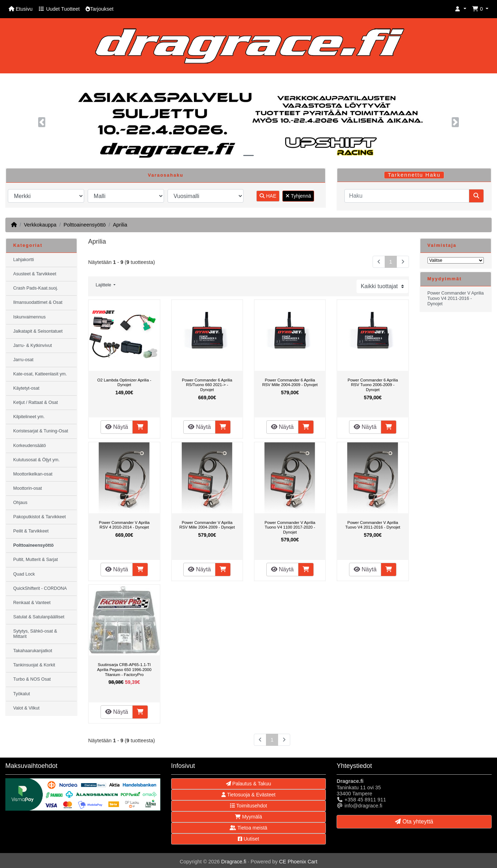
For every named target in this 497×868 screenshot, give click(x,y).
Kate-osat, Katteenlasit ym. (40, 374)
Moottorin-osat (28, 488)
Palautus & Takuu (249, 784)
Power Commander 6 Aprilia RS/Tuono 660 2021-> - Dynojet (207, 385)
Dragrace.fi (234, 862)
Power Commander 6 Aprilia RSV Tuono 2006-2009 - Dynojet (373, 385)
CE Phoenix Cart (298, 862)
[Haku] (407, 196)
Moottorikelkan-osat (33, 474)
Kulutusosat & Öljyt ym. (36, 460)
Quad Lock (24, 574)
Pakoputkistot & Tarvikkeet (39, 517)
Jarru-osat (23, 360)
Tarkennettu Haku (414, 175)
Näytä (117, 427)
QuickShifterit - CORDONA (40, 588)
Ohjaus (20, 503)
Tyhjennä (298, 196)
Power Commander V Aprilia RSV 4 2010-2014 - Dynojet (124, 525)
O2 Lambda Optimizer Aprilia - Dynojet (124, 383)
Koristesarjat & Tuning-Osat (41, 431)
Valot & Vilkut (26, 708)
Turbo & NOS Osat (32, 679)
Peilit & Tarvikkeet (31, 531)
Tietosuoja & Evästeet (248, 795)
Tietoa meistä (248, 828)
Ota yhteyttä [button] (414, 822)
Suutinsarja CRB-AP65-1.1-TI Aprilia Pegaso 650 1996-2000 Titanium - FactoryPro (124, 669)
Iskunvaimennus (29, 317)
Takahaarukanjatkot (33, 651)
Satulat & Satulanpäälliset (39, 617)
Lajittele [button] (104, 285)
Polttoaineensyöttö (84, 225)
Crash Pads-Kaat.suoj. (36, 288)
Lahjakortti (24, 260)
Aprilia (120, 225)
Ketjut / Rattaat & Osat (35, 402)
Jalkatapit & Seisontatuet (38, 331)
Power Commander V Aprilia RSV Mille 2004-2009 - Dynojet (207, 525)
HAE (268, 196)
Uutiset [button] (248, 839)
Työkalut (22, 694)
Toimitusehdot (248, 806)
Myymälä (248, 817)
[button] (461, 9)
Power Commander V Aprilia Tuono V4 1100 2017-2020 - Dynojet (290, 527)
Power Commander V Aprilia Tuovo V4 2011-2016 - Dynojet (373, 525)
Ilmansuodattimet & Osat (38, 302)
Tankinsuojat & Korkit (34, 665)
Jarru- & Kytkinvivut (32, 345)
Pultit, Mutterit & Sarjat (35, 560)
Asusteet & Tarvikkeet (35, 274)
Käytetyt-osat (26, 388)
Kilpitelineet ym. (29, 417)
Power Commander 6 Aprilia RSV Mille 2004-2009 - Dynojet (290, 383)
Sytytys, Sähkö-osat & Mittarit (35, 634)
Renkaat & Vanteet (32, 603)
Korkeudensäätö (30, 446)
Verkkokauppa (40, 225)
